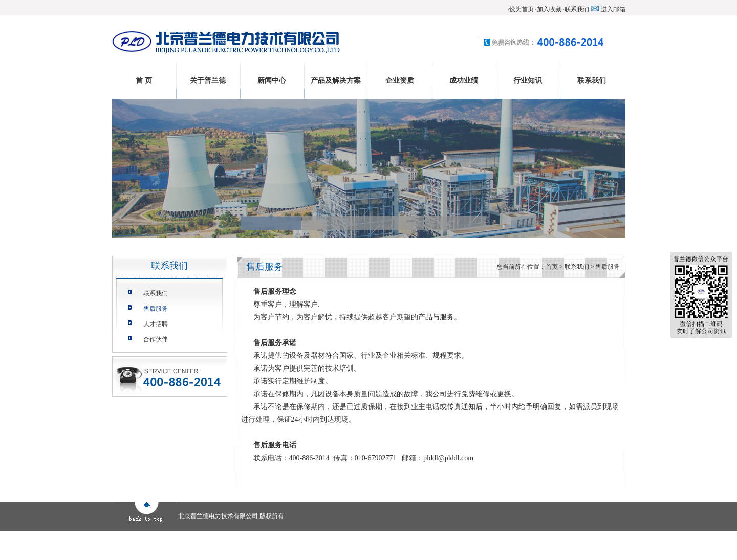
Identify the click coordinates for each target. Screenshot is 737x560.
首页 (552, 267)
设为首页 (522, 9)
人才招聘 (156, 324)
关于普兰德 (208, 81)
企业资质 (400, 81)
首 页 (144, 81)
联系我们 (577, 9)
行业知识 (528, 81)
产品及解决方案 (336, 81)
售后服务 (156, 309)
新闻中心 (272, 81)
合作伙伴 (156, 339)
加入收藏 (549, 9)
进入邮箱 (613, 9)
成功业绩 (464, 81)
